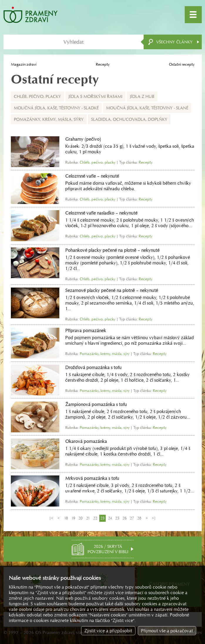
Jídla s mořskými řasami (95, 96)
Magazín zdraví (24, 64)
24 (110, 518)
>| (154, 518)
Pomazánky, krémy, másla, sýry (49, 119)
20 (80, 518)
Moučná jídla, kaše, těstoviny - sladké (56, 108)
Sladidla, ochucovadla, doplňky (129, 119)
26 (125, 518)
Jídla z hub (142, 96)
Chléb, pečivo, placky (37, 96)
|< (51, 518)
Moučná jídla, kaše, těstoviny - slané (147, 108)
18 (66, 518)
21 (88, 518)
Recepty (103, 64)
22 (95, 518)
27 (132, 518)
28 (139, 518)
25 (117, 518)
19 (73, 518)
